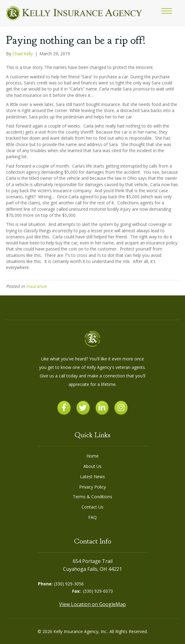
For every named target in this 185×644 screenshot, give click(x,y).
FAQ (92, 517)
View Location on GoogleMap (92, 604)
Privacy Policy (92, 487)
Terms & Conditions (92, 497)
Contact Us (92, 507)
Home (92, 456)
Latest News (92, 477)
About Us (92, 466)
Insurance (36, 286)
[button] (167, 11)
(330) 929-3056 (69, 584)
